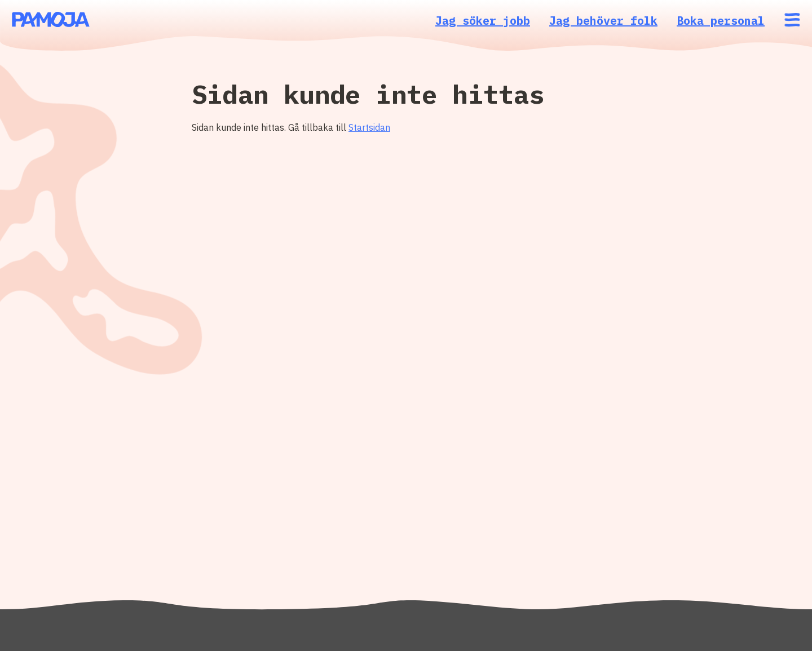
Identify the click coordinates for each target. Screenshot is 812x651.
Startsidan (369, 127)
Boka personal (721, 21)
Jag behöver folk (603, 21)
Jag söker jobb (483, 21)
